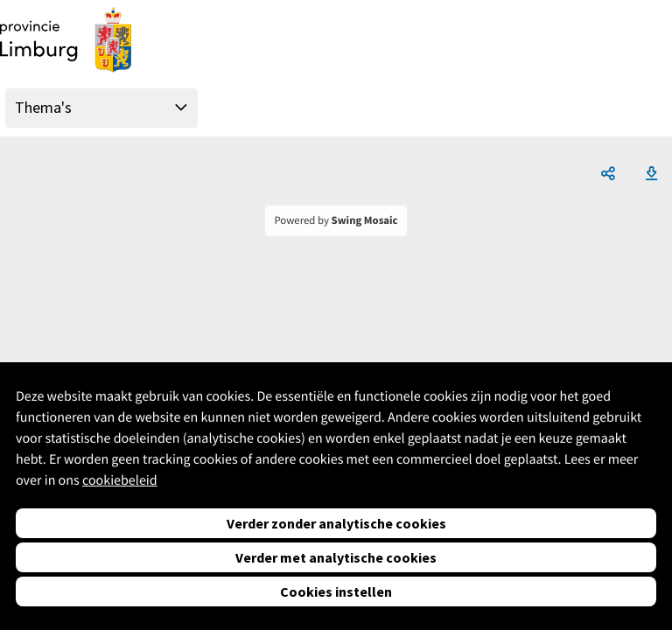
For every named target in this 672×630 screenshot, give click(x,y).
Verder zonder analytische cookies (336, 523)
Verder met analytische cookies (336, 557)
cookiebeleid (120, 480)
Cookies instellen (336, 591)
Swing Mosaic (365, 220)
